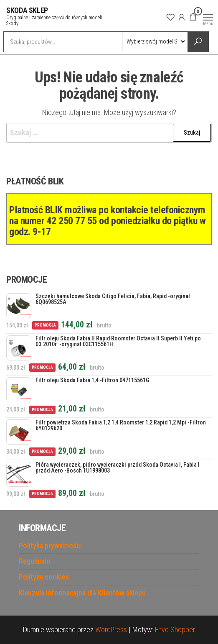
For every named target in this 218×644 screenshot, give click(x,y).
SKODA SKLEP (27, 10)
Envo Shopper (175, 630)
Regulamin (34, 561)
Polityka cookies (44, 577)
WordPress (111, 630)
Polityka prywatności (50, 546)
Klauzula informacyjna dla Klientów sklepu (82, 593)
